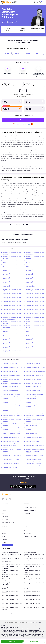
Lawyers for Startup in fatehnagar (34, 376)
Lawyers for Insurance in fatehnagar (12, 405)
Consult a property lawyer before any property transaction (34, 558)
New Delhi (7, 53)
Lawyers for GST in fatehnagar (33, 380)
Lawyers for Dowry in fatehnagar (11, 438)
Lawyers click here (7, 544)
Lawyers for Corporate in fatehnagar (12, 384)
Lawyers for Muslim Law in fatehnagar (35, 372)
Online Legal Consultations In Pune (34, 580)
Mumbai (39, 53)
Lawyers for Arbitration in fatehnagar (35, 446)
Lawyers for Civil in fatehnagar (10, 390)
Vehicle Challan (7, 614)
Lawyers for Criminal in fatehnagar (34, 455)
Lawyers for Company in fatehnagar (35, 413)
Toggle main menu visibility (44, 2)
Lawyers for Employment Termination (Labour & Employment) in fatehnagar (35, 451)
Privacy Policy (28, 530)
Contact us (5, 533)
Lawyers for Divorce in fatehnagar (34, 409)
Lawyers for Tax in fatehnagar (33, 384)
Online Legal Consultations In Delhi (12, 563)
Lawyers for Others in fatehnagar (11, 413)
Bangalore (17, 53)
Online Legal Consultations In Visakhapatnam (33, 601)
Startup (4, 511)
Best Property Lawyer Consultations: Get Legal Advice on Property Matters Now (33, 553)
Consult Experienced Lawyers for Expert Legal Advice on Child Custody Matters (11, 559)
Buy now (23, 120)
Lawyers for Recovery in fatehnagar (12, 394)
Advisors (4, 539)
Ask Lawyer (5, 516)
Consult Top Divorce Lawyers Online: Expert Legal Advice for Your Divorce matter (11, 553)
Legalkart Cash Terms (30, 536)
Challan (4, 513)
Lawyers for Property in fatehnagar (34, 394)
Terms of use (28, 533)
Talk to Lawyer (7, 548)
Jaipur (28, 53)
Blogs (3, 536)
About (4, 530)
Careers (4, 542)
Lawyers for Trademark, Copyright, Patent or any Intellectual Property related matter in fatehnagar (11, 433)
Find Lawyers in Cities (8, 522)
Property (4, 508)
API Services (5, 519)
